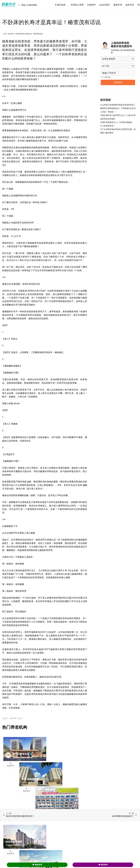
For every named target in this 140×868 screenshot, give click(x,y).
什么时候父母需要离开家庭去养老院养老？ (118, 105)
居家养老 (13, 718)
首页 (5, 34)
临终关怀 (130, 5)
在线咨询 (25, 766)
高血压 (20, 718)
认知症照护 (105, 5)
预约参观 (39, 766)
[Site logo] (9, 5)
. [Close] (138, 863)
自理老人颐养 (77, 5)
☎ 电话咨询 (103, 865)
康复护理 (118, 5)
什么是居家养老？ (108, 126)
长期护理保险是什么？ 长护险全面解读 (116, 122)
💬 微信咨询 (37, 865)
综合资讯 (11, 34)
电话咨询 (10, 766)
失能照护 (91, 5)
